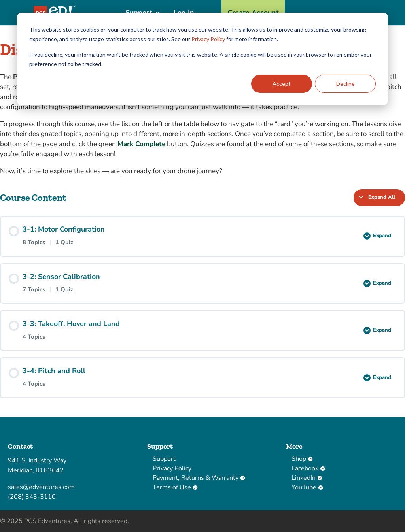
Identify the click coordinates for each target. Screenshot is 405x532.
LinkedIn (307, 478)
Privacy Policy (208, 39)
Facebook (308, 468)
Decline (345, 84)
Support (164, 459)
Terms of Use (175, 487)
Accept (282, 84)
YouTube (307, 487)
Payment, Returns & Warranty (199, 478)
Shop (302, 459)
